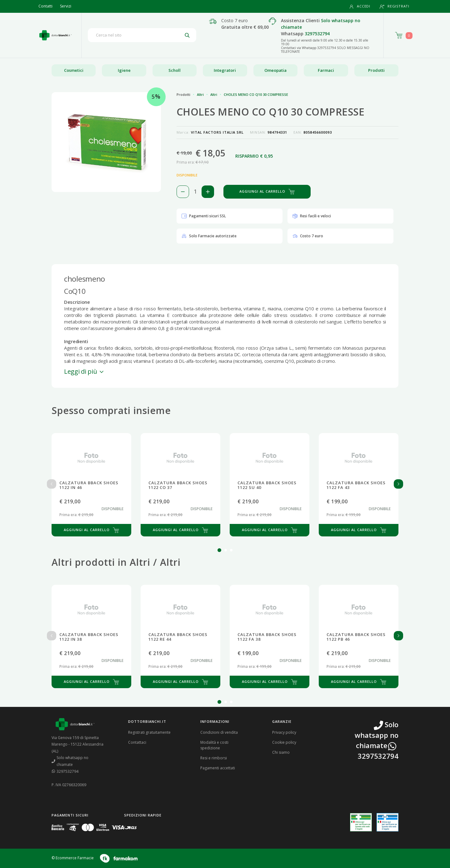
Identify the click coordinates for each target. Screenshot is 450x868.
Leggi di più (84, 371)
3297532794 (317, 34)
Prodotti (376, 70)
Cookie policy (284, 742)
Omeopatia (275, 70)
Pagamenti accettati (218, 768)
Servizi (66, 6)
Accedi (360, 6)
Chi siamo (281, 752)
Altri (200, 94)
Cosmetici (74, 70)
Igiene (124, 70)
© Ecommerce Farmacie (73, 858)
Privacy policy (284, 732)
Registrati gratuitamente (149, 732)
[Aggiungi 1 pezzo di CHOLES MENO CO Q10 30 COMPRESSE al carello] (208, 192)
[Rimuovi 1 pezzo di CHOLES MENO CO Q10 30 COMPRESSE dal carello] (183, 192)
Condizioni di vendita (219, 732)
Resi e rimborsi (214, 758)
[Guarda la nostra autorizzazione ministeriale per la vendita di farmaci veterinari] (387, 822)
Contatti (45, 6)
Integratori (225, 70)
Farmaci (326, 70)
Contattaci (137, 742)
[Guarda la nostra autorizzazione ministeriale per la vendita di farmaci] (361, 822)
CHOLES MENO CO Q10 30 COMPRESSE (256, 94)
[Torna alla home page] (55, 35)
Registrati (395, 6)
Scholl (175, 70)
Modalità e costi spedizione (214, 745)
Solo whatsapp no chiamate (70, 761)
